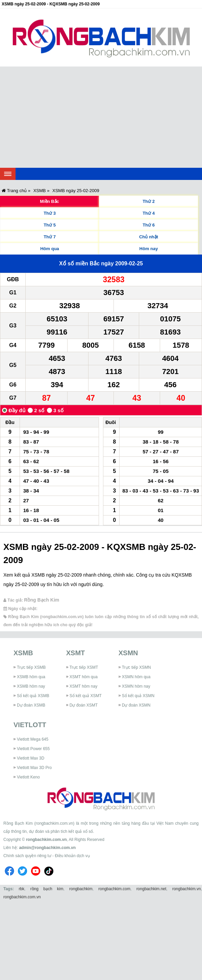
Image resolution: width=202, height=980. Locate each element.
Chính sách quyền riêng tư (27, 856)
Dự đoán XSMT (84, 705)
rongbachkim (81, 889)
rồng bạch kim (47, 889)
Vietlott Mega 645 (33, 739)
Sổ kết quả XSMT (86, 696)
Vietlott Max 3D (31, 758)
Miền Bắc (49, 201)
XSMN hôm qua (136, 677)
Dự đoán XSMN (136, 705)
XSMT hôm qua (84, 677)
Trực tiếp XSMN (136, 667)
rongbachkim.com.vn (46, 840)
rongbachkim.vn (187, 889)
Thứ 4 (149, 213)
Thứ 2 (149, 201)
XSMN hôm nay (136, 686)
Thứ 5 (50, 225)
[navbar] (8, 174)
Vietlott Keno (28, 777)
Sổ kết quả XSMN (138, 696)
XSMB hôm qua (31, 677)
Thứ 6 (149, 225)
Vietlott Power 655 (33, 749)
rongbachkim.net (151, 889)
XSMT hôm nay (83, 686)
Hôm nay (149, 249)
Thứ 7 (50, 237)
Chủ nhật (149, 237)
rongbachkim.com (114, 889)
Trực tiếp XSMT (84, 667)
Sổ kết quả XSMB (33, 696)
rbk (21, 889)
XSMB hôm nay (31, 686)
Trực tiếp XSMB (31, 667)
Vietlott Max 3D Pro (34, 768)
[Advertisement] (101, 117)
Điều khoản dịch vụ (72, 856)
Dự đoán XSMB (31, 705)
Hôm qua (50, 249)
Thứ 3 (50, 213)
